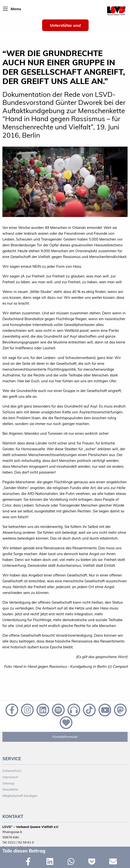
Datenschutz (12, 771)
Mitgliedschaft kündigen (20, 796)
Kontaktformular (65, 737)
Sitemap (8, 783)
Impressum (10, 777)
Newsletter (10, 789)
